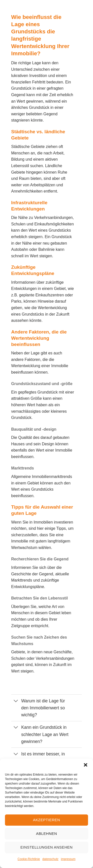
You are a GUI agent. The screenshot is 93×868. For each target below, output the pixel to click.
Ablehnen (46, 834)
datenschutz (50, 859)
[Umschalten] (16, 701)
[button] (86, 765)
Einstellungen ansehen (46, 847)
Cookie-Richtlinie (29, 859)
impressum (68, 859)
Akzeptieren (46, 820)
